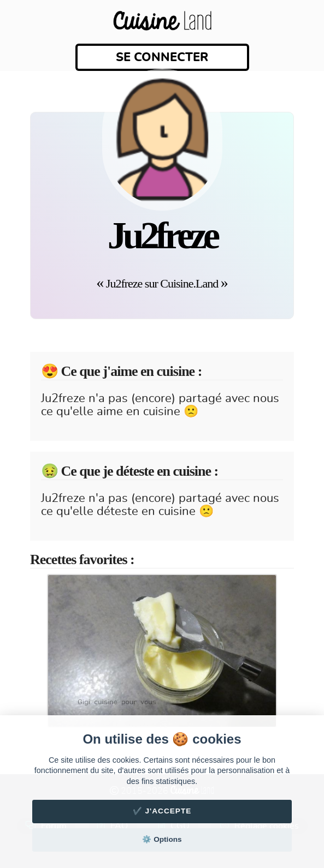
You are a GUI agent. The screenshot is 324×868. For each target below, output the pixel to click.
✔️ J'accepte (162, 811)
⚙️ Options (162, 839)
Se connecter (162, 57)
